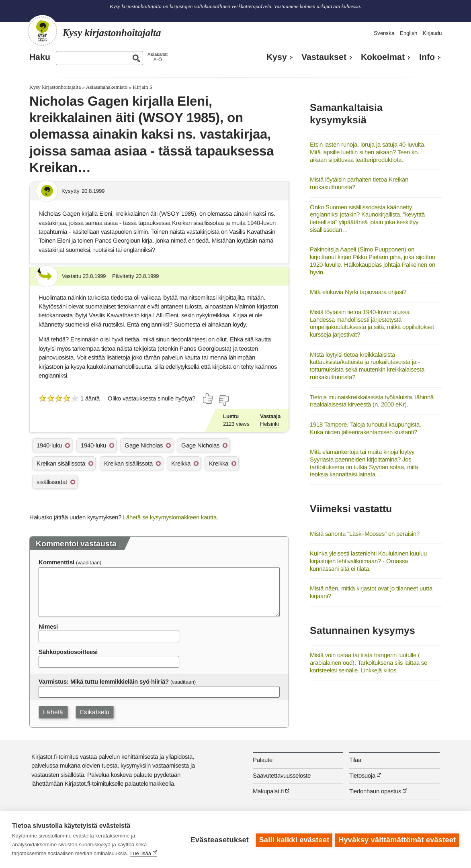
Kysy (277, 57)
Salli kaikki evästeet (293, 839)
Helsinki (269, 424)
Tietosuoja (362, 775)
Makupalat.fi (268, 791)
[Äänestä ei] (223, 400)
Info (427, 57)
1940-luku (49, 445)
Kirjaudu (432, 33)
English (409, 33)
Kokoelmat (383, 57)
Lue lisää (141, 853)
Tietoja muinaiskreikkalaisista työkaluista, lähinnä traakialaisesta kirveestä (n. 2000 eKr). (372, 401)
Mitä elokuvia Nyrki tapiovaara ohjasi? (358, 292)
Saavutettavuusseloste (282, 775)
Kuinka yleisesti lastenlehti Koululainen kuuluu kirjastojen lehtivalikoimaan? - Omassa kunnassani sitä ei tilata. (368, 561)
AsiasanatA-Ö (158, 57)
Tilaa (355, 760)
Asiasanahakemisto (107, 87)
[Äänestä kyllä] (208, 398)
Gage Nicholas (144, 445)
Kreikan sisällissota (61, 463)
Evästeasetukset (218, 839)
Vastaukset (324, 57)
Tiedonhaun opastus (375, 791)
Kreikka (181, 463)
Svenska (384, 33)
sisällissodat (52, 482)
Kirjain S (143, 87)
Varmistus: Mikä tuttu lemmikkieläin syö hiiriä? (104, 681)
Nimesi (48, 626)
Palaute (263, 760)
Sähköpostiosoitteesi (68, 652)
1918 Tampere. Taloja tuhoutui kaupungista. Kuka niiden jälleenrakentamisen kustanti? (366, 428)
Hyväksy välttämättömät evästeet (397, 839)
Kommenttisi (56, 562)
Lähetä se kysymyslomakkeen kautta (170, 517)
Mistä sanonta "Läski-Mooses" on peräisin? (365, 534)
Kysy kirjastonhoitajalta (55, 87)
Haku (40, 57)
